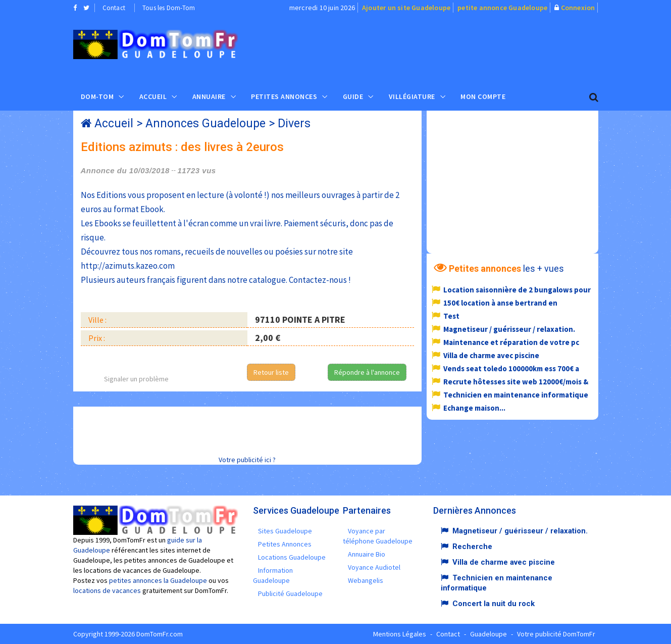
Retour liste (271, 372)
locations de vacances (107, 590)
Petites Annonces (284, 96)
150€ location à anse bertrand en (500, 303)
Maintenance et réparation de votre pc (511, 342)
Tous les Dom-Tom (169, 8)
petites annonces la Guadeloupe (158, 580)
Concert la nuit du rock (494, 604)
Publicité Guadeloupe (290, 593)
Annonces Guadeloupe (205, 123)
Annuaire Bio (367, 554)
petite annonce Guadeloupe (502, 8)
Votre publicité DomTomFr (556, 634)
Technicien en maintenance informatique (516, 395)
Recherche (472, 547)
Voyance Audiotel (374, 567)
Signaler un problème (136, 379)
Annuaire (209, 96)
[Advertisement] (437, 48)
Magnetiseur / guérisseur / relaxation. (509, 329)
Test (451, 316)
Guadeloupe (488, 634)
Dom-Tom (97, 96)
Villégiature (412, 96)
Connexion (578, 8)
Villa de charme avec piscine (491, 355)
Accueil (153, 96)
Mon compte (483, 96)
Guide (353, 96)
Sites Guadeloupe (285, 531)
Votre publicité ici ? (247, 460)
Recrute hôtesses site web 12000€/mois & (516, 382)
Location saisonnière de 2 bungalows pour (517, 290)
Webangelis (366, 580)
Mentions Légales (400, 634)
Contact (114, 8)
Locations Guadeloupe (292, 557)
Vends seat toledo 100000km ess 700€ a (511, 368)
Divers (294, 123)
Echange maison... (474, 408)
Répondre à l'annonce (367, 372)
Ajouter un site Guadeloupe (406, 8)
